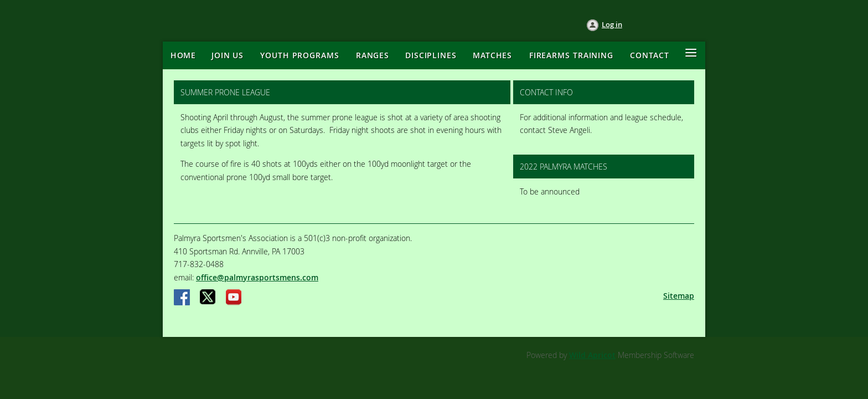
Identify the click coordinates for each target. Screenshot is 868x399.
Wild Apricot (592, 355)
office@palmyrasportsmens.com (257, 277)
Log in (612, 24)
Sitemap (679, 296)
